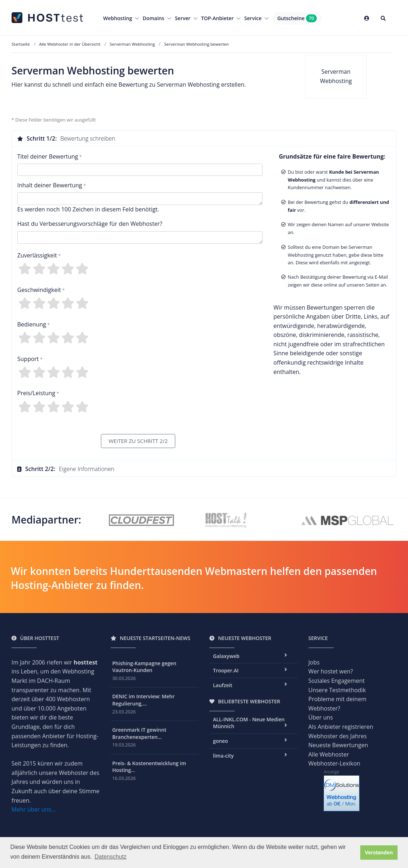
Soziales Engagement (337, 681)
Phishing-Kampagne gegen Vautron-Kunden (144, 667)
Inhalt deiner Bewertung (50, 185)
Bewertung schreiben (66, 138)
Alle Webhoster (329, 754)
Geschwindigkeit (39, 290)
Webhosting (121, 18)
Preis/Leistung (36, 393)
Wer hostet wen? (331, 671)
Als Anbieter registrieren (341, 727)
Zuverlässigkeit (37, 255)
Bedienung (32, 324)
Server (186, 18)
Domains (157, 18)
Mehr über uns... (34, 809)
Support (28, 359)
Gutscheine (297, 18)
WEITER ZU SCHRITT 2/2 (138, 441)
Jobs (314, 662)
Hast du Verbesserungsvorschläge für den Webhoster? (90, 224)
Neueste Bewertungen (338, 745)
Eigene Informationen (66, 469)
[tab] (204, 138)
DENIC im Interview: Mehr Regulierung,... (144, 700)
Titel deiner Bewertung (48, 156)
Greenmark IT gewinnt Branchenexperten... (140, 733)
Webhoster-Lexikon (335, 763)
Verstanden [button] (379, 853)
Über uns (321, 717)
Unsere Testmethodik (337, 690)
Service (256, 18)
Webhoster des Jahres (338, 736)
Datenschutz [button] (110, 857)
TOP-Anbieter (221, 18)
